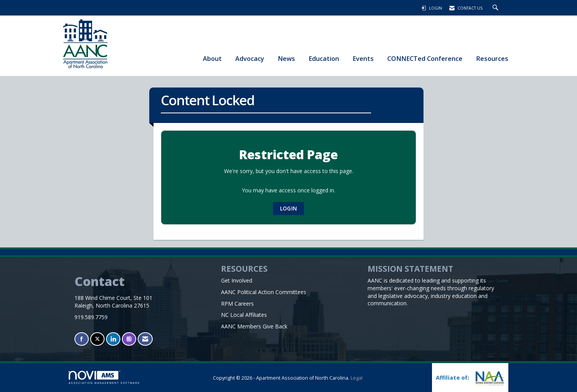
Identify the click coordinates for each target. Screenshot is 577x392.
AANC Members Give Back (254, 326)
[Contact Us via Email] (145, 339)
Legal (357, 378)
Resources (492, 58)
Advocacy (250, 58)
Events (363, 58)
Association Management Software (104, 378)
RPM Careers (237, 304)
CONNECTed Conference (425, 58)
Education (324, 58)
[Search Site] (496, 8)
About (212, 58)
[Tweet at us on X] (97, 339)
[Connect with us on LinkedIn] (113, 339)
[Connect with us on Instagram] (129, 339)
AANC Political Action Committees (264, 292)
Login (288, 208)
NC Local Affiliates (244, 315)
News (286, 58)
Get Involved (237, 280)
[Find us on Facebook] (82, 339)
